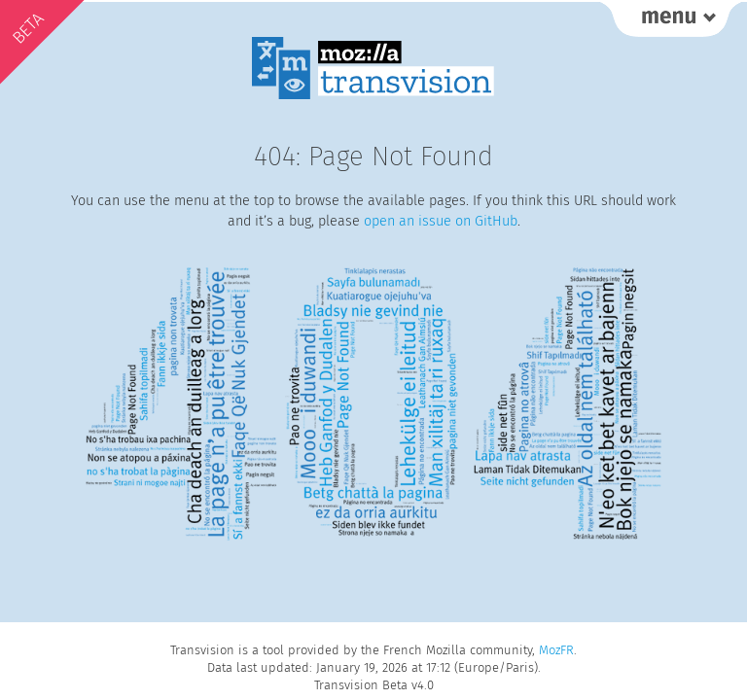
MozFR (556, 650)
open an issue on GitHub (441, 221)
